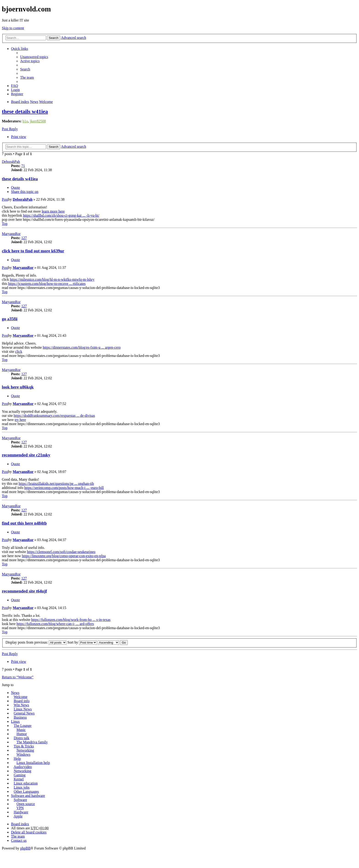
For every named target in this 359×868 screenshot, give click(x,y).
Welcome (21, 697)
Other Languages (26, 791)
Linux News (23, 709)
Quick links (19, 49)
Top (5, 224)
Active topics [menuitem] (30, 61)
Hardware (21, 812)
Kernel (19, 779)
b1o (25, 121)
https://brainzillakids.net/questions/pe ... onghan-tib (56, 484)
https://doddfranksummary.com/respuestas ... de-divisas (54, 416)
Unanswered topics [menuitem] (34, 57)
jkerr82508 (38, 121)
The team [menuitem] (27, 77)
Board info (22, 701)
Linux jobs (22, 787)
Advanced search (73, 38)
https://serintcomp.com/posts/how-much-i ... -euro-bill (64, 488)
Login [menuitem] (15, 90)
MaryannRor (11, 234)
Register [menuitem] (17, 94)
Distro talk (22, 738)
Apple (18, 816)
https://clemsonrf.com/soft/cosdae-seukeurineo (61, 552)
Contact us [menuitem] (19, 840)
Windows (23, 754)
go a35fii (10, 319)
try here (20, 420)
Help (17, 759)
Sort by (82, 642)
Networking (25, 750)
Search (54, 38)
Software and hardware (28, 796)
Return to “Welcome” (18, 677)
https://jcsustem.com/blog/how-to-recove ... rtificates (47, 284)
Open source (26, 804)
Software (20, 800)
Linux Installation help (33, 763)
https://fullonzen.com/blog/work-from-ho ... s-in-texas (71, 620)
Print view (19, 137)
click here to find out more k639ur (33, 251)
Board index (20, 824)
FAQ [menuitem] (15, 86)
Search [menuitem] (25, 69)
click (19, 352)
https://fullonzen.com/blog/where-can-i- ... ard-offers (55, 624)
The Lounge (23, 726)
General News (24, 713)
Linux (15, 721)
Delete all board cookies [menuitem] (29, 832)
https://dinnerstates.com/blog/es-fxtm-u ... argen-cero (82, 347)
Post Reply (10, 129)
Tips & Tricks (24, 746)
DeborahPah (11, 162)
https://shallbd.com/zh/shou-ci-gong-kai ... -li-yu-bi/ (61, 215)
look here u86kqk (18, 387)
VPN (20, 808)
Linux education (26, 783)
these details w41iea (25, 111)
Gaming (20, 775)
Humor (22, 734)
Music (21, 730)
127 (24, 238)
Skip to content (13, 28)
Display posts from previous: (36, 642)
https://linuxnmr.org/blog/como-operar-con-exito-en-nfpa (64, 556)
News (15, 693)
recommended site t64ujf (24, 591)
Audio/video (23, 767)
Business (20, 717)
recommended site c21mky (26, 455)
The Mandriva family (32, 742)
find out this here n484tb (24, 523)
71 (23, 166)
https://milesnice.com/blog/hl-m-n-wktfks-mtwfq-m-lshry (52, 279)
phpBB (25, 848)
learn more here (53, 211)
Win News (21, 705)
